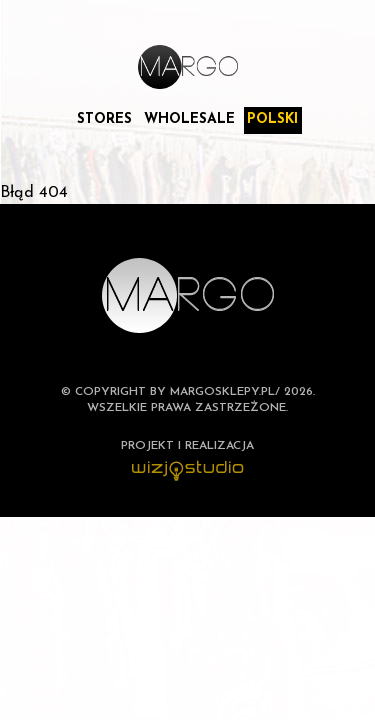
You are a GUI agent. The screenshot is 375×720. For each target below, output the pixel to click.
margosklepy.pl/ (225, 392)
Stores (104, 119)
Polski (272, 119)
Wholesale (189, 119)
